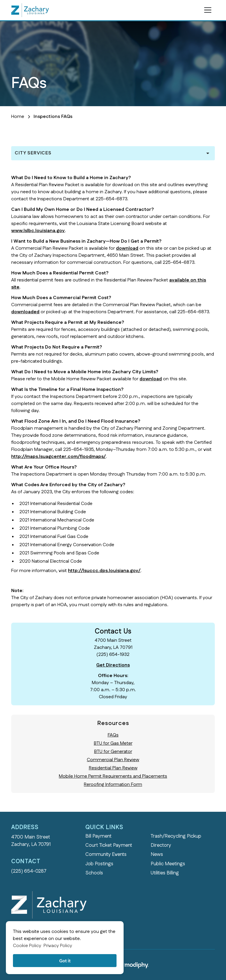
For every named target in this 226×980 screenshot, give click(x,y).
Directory (161, 845)
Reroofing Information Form (113, 785)
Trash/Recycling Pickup (176, 836)
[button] (207, 10)
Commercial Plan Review (113, 760)
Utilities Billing (165, 873)
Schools (94, 873)
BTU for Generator (113, 752)
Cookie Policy (27, 946)
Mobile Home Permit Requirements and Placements (113, 776)
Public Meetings (168, 864)
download (127, 248)
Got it (65, 961)
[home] (30, 10)
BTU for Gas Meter (113, 743)
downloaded (25, 312)
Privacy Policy (58, 946)
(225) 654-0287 (29, 871)
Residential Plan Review (113, 768)
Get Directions (113, 665)
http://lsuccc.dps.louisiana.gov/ (104, 571)
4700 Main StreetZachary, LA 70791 (31, 841)
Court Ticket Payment (109, 845)
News (157, 854)
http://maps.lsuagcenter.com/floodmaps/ (58, 457)
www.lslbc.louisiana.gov (38, 231)
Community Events (106, 854)
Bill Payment (98, 836)
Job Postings (99, 864)
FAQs (113, 735)
